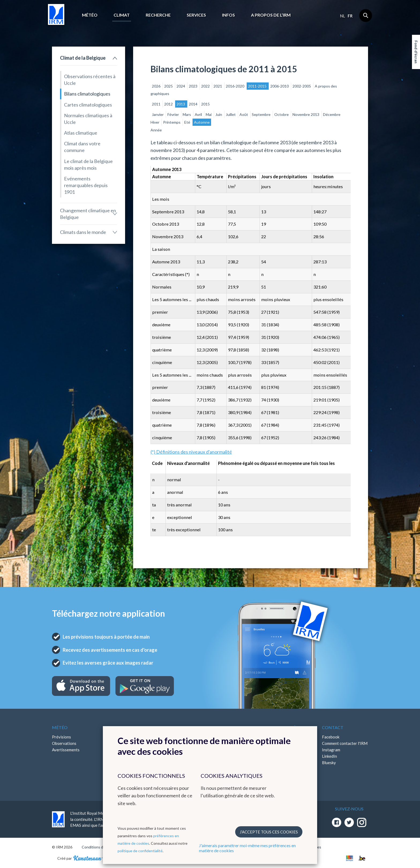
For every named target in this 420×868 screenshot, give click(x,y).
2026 (157, 86)
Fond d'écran (416, 52)
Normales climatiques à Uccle (88, 119)
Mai (209, 114)
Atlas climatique (81, 133)
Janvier (158, 114)
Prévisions (61, 737)
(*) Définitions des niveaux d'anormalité (191, 452)
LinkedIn (329, 756)
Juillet (231, 114)
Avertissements (66, 750)
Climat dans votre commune (82, 147)
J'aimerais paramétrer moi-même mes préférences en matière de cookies (247, 848)
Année (156, 130)
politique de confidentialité (140, 851)
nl (342, 16)
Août (244, 114)
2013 (181, 104)
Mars (187, 114)
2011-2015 (258, 86)
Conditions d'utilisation (101, 847)
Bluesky (329, 763)
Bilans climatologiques (87, 94)
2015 (205, 104)
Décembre (332, 114)
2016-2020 (235, 86)
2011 (157, 104)
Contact (333, 727)
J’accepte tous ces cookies (269, 832)
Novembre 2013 (306, 114)
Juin (219, 114)
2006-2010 (280, 86)
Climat (122, 15)
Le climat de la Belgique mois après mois (88, 164)
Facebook (331, 737)
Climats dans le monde (83, 232)
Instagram (331, 750)
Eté (188, 122)
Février (174, 114)
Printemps (172, 122)
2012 (169, 104)
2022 (206, 86)
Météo (90, 15)
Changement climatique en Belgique (88, 214)
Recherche (158, 15)
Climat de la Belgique (83, 58)
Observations (64, 743)
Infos (228, 15)
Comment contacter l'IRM (345, 743)
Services (196, 15)
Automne (202, 122)
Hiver (155, 122)
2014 (194, 104)
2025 (169, 86)
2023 (194, 86)
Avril (199, 114)
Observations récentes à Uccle (90, 80)
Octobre (282, 114)
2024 (181, 86)
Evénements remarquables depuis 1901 (86, 185)
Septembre (262, 114)
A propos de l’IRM (271, 15)
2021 (218, 86)
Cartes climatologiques (88, 105)
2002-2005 (302, 86)
